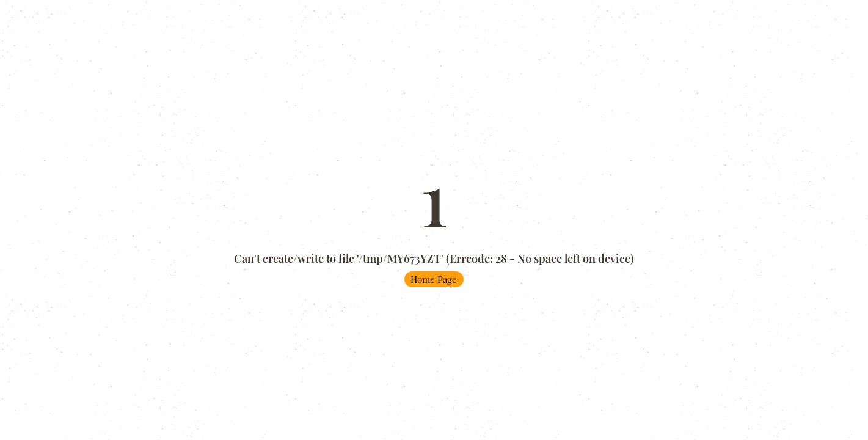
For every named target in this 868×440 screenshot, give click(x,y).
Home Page (434, 279)
